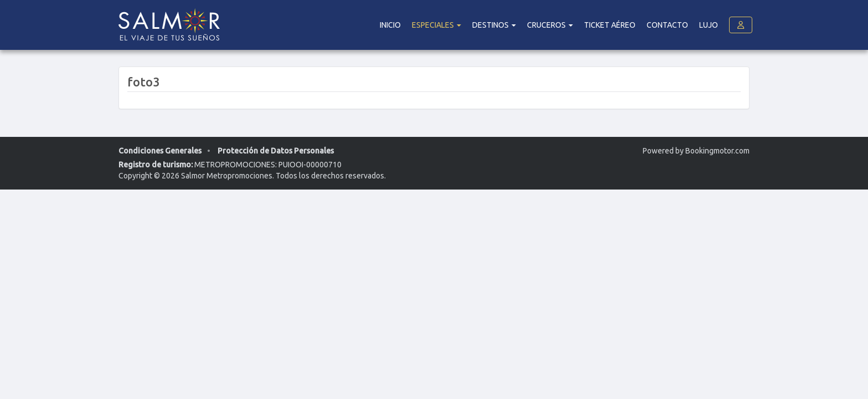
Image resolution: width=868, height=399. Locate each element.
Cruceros (550, 25)
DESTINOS (494, 25)
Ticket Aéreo (610, 25)
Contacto (667, 25)
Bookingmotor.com (717, 151)
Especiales (436, 25)
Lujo (709, 25)
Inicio (390, 25)
